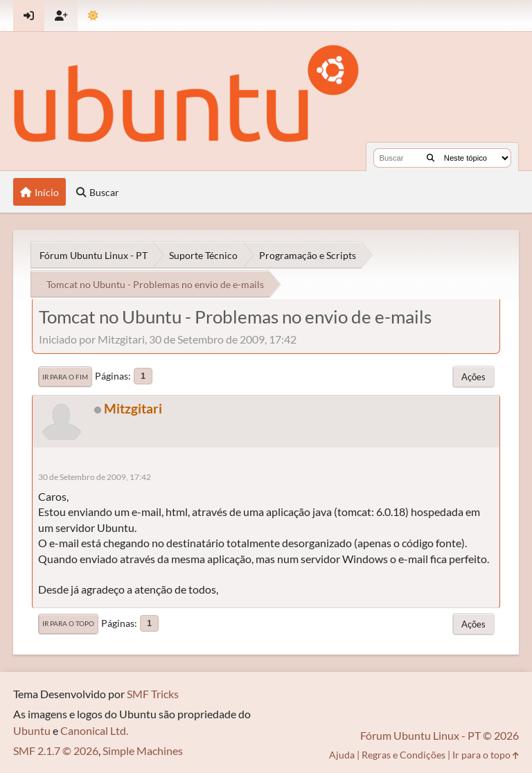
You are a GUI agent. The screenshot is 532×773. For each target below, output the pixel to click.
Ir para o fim (65, 377)
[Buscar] (431, 158)
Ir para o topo (68, 623)
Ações (473, 377)
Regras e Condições (404, 755)
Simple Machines (143, 750)
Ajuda (342, 755)
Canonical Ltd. (94, 730)
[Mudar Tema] (93, 16)
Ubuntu (32, 730)
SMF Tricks (153, 694)
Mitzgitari (133, 408)
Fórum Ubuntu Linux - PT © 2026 (440, 735)
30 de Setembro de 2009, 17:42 (95, 477)
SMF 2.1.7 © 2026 (56, 750)
